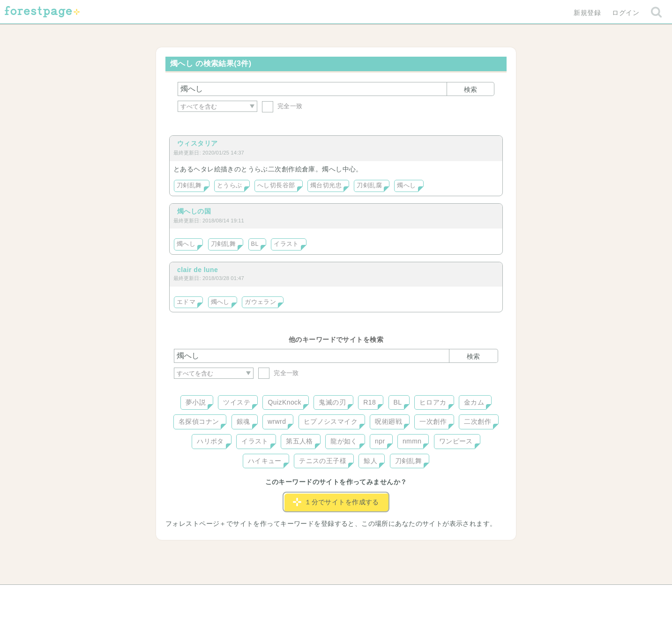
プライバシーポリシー (437, 595)
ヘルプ (216, 595)
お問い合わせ (268, 595)
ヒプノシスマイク (331, 421)
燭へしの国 (194, 211)
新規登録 (587, 13)
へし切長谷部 (276, 185)
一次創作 (433, 421)
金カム (474, 402)
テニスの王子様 (323, 461)
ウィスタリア (198, 143)
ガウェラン (260, 302)
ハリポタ (210, 441)
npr (380, 441)
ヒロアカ (433, 402)
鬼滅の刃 (332, 402)
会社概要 (372, 595)
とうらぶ (230, 185)
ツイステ (237, 402)
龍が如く (344, 441)
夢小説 (196, 402)
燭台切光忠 (326, 185)
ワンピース (456, 441)
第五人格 (299, 441)
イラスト (286, 244)
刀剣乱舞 (189, 185)
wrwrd (277, 421)
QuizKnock (284, 402)
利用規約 (323, 595)
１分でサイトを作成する (336, 502)
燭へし (406, 185)
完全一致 (282, 106)
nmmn (412, 441)
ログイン (626, 13)
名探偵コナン (199, 421)
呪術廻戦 (388, 421)
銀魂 (243, 421)
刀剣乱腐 (369, 185)
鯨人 (370, 461)
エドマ (186, 302)
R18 (370, 402)
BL (255, 244)
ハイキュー (265, 461)
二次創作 (478, 421)
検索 (470, 89)
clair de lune (198, 270)
